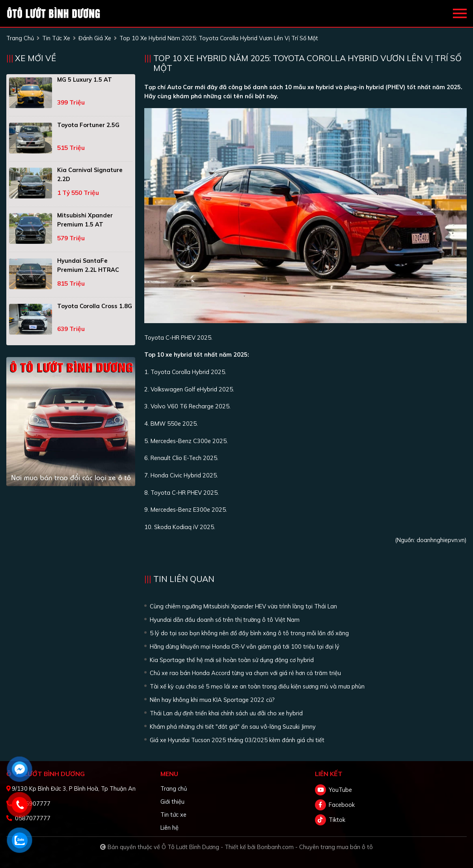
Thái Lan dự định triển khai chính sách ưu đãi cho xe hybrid (226, 713)
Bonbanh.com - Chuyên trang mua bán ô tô (315, 847)
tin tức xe (56, 38)
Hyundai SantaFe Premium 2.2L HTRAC (88, 265)
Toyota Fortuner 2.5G (88, 125)
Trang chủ (174, 788)
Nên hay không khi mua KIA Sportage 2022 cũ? (212, 700)
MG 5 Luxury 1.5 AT (85, 80)
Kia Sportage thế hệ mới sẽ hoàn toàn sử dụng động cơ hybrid (232, 660)
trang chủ (20, 38)
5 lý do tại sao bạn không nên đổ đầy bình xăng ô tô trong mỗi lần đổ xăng (249, 633)
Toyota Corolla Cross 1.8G (95, 306)
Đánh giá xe (95, 38)
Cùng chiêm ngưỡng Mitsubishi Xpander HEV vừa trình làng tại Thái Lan (243, 606)
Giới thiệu (172, 802)
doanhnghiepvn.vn (441, 540)
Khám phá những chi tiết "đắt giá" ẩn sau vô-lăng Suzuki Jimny (233, 727)
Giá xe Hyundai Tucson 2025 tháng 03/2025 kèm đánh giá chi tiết (237, 740)
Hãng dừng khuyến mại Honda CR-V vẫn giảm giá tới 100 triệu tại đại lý (245, 646)
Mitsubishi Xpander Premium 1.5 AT (85, 220)
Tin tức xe (173, 815)
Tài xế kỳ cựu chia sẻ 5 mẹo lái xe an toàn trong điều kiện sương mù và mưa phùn (257, 686)
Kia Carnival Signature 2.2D (90, 174)
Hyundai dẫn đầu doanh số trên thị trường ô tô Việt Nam (225, 620)
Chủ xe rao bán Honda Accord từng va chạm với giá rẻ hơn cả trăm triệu (245, 673)
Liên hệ (169, 828)
